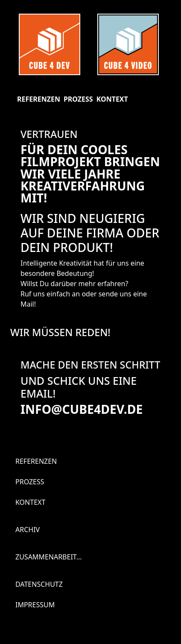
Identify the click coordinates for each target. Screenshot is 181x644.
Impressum (35, 605)
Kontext (112, 99)
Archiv (28, 530)
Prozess (78, 99)
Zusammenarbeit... (49, 557)
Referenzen (39, 99)
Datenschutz (39, 584)
